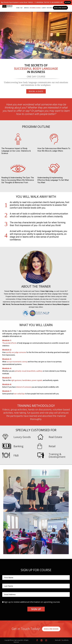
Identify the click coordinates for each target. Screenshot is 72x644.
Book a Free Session (60, 8)
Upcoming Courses (35, 8)
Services (26, 8)
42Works (66, 640)
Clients (44, 8)
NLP (21, 8)
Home (18, 8)
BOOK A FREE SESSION (51, 629)
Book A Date (36, 91)
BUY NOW (68, 2)
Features (49, 8)
